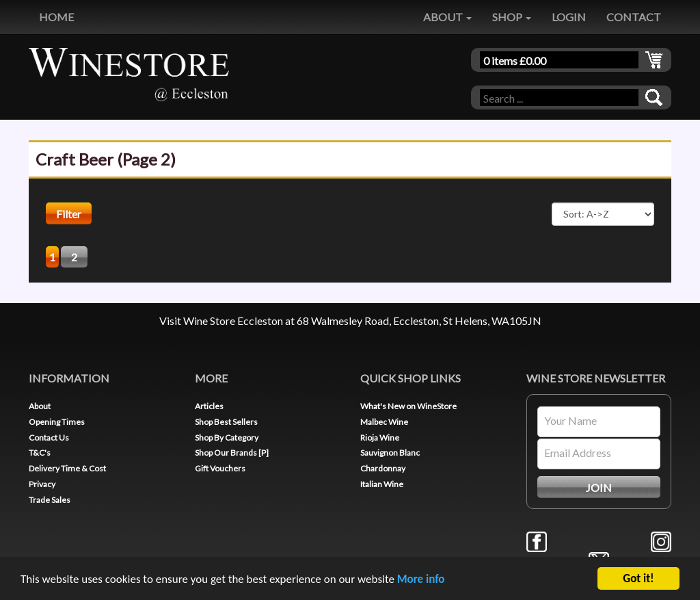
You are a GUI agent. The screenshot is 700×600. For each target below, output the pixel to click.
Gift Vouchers (220, 468)
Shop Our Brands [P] (232, 453)
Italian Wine (382, 484)
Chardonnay (383, 468)
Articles (209, 406)
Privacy (42, 484)
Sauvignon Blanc (390, 453)
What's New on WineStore (408, 406)
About (40, 406)
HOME (56, 17)
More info (421, 580)
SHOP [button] (512, 17)
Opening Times (57, 422)
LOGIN (569, 17)
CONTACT (634, 17)
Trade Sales (50, 500)
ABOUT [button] (447, 17)
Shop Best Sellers (226, 422)
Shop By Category (227, 438)
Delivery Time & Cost (67, 468)
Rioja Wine (380, 438)
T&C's (40, 453)
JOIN (599, 487)
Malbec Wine (384, 422)
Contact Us (49, 438)
